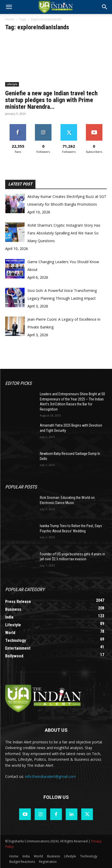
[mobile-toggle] (9, 7)
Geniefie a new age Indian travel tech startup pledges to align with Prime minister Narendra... (51, 100)
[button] (105, 7)
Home (10, 19)
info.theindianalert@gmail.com (50, 776)
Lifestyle (12, 84)
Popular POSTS (21, 487)
